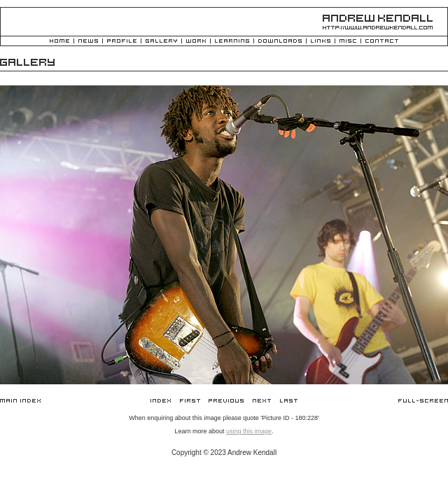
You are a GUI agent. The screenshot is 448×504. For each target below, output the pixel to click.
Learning (232, 42)
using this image (249, 431)
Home (59, 42)
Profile (122, 42)
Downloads (280, 42)
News (88, 42)
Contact (382, 42)
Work (196, 42)
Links (321, 42)
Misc (348, 42)
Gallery (161, 42)
